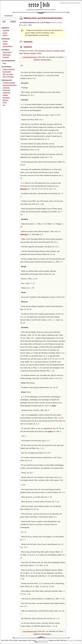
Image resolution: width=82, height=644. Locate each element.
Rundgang (6, 57)
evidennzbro (6, 93)
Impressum (63, 3)
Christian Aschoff (72, 640)
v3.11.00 (45, 640)
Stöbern (5, 35)
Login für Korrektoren (74, 3)
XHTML (41, 642)
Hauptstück (28, 42)
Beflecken (24, 234)
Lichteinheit (6, 88)
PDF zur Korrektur (8, 77)
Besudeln (56, 51)
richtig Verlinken (7, 46)
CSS (46, 642)
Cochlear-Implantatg (9, 83)
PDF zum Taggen (8, 74)
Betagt (62, 51)
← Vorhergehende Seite (29, 57)
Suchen (5, 33)
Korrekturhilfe (7, 72)
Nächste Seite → (46, 60)
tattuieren (5, 100)
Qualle (5, 103)
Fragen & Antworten (9, 69)
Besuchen (49, 51)
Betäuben (34, 53)
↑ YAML (39, 640)
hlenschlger (6, 98)
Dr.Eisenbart (6, 90)
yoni (4, 105)
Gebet (54, 406)
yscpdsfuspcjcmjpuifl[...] (10, 85)
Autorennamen (7, 52)
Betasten (27, 53)
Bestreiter (42, 51)
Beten (39, 53)
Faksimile (37, 60)
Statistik (5, 44)
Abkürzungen (7, 55)
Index (4, 63)
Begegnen (24, 189)
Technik (5, 41)
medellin (5, 95)
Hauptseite (6, 30)
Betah (21, 53)
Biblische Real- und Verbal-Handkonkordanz (43, 18)
